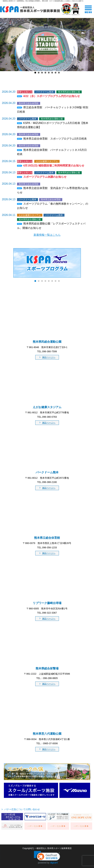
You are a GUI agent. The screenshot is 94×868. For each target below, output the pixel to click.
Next (90, 45)
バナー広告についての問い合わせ (22, 809)
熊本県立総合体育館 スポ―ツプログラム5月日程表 (55, 139)
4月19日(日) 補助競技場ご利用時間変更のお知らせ (54, 166)
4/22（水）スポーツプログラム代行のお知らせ (52, 96)
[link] (47, 857)
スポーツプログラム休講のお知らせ (45, 177)
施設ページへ (49, 357)
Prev (4, 45)
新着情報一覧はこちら (47, 235)
